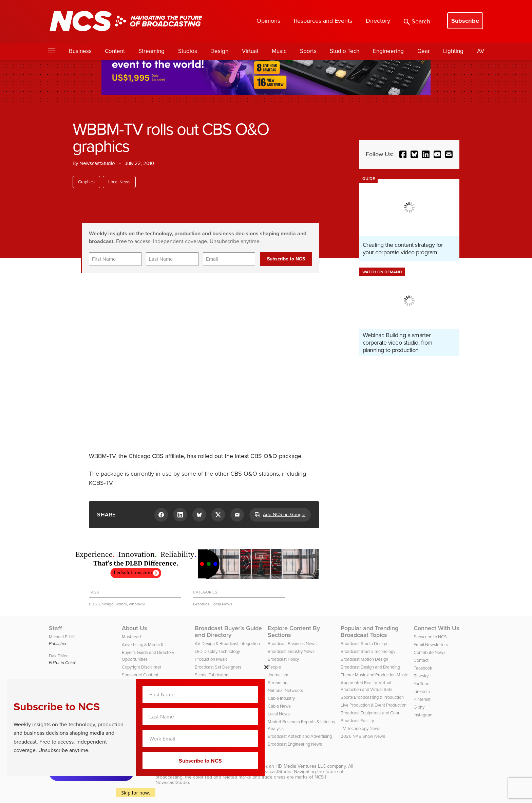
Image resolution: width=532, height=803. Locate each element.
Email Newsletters (431, 645)
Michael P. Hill (62, 637)
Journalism (278, 675)
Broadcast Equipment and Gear (370, 713)
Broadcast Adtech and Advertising (300, 736)
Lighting (453, 51)
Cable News (279, 706)
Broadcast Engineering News (295, 744)
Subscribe (465, 21)
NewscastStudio (97, 163)
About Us (135, 628)
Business (80, 51)
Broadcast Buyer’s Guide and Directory (228, 632)
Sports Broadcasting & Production (372, 697)
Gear (424, 51)
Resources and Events (323, 21)
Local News (119, 182)
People (274, 667)
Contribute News (430, 652)
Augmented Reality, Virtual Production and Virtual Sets (366, 686)
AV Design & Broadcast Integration (227, 644)
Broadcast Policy (283, 659)
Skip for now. (136, 793)
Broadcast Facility (357, 721)
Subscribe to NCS (430, 637)
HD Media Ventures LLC (301, 766)
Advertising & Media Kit (144, 645)
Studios (188, 51)
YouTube (421, 684)
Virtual (250, 51)
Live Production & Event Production (374, 705)
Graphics (86, 182)
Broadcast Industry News (291, 651)
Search (417, 21)
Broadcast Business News (292, 644)
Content (115, 51)
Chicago (106, 604)
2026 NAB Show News (363, 736)
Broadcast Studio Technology (368, 651)
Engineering (388, 51)
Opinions (268, 21)
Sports (308, 51)
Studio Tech (345, 51)
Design (219, 51)
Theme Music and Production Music (374, 675)
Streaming (151, 51)
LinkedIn (422, 691)
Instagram (423, 715)
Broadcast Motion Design (364, 659)
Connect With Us (436, 628)
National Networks (285, 690)
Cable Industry (281, 698)
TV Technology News (360, 728)
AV (481, 51)
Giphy (419, 707)
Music (279, 51)
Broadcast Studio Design (364, 644)
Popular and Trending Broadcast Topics (369, 632)
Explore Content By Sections (294, 632)
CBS (93, 604)
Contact (421, 660)
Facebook (423, 668)
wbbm (121, 604)
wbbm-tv (137, 604)
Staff (55, 628)
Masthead (131, 637)
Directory (378, 21)
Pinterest (422, 699)
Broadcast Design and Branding (370, 667)
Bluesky (421, 676)
